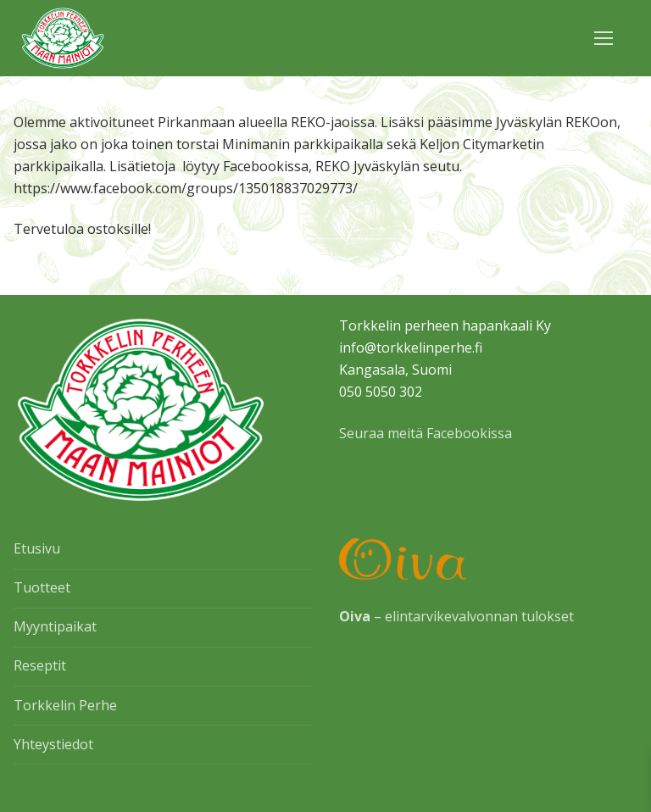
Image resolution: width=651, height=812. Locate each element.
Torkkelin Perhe (65, 705)
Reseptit (40, 665)
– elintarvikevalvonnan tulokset (456, 616)
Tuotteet (42, 587)
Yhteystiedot (53, 744)
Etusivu (37, 548)
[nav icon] (604, 38)
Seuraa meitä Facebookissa (426, 433)
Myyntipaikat (55, 626)
